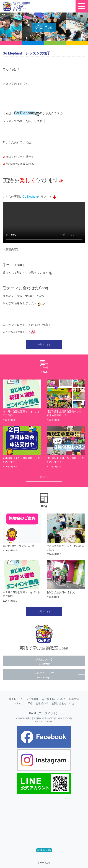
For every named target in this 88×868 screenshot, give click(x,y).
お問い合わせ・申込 (63, 703)
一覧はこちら (44, 344)
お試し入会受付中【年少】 (62, 592)
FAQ (30, 703)
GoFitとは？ (16, 699)
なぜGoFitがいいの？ (54, 699)
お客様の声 (42, 703)
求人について (44, 661)
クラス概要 (32, 699)
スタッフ (19, 703)
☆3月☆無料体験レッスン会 (18, 546)
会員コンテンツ (44, 675)
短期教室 (74, 699)
